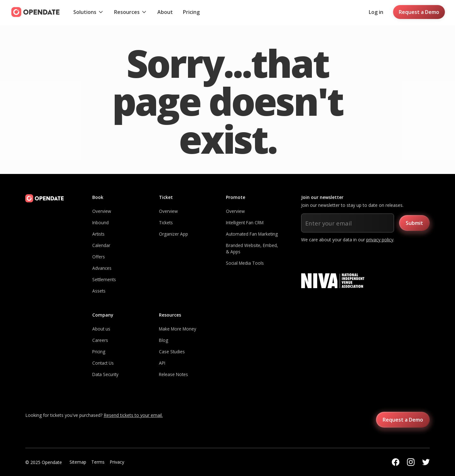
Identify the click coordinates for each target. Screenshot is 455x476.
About (165, 12)
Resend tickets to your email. (133, 415)
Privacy (117, 462)
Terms (98, 462)
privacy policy (380, 240)
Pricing (191, 12)
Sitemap (78, 462)
